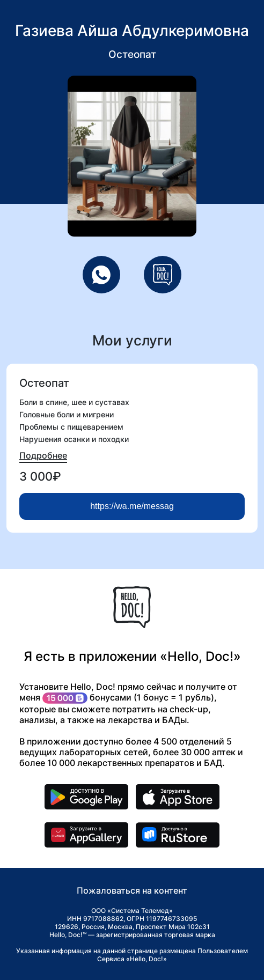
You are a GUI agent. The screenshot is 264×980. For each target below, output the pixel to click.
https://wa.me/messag (132, 506)
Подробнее (43, 455)
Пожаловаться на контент (132, 890)
